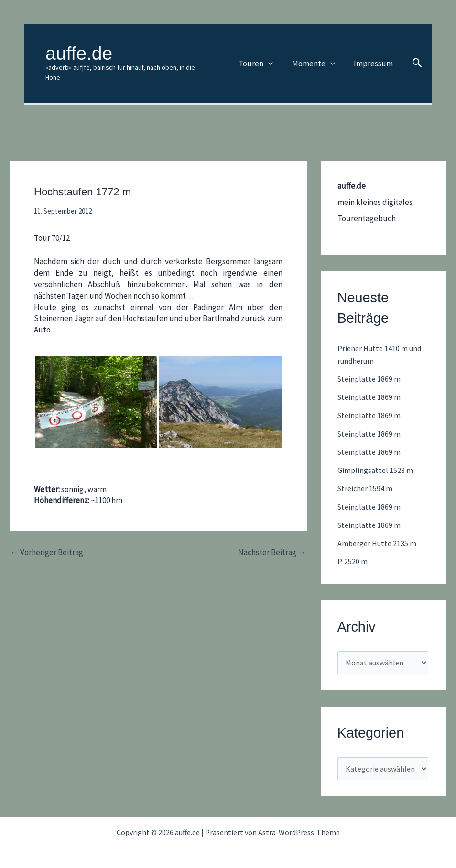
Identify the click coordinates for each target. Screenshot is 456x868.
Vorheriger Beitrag (47, 542)
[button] (275, 58)
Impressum (375, 58)
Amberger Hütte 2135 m (379, 533)
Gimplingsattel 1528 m (376, 460)
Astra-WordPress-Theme (299, 825)
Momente (317, 58)
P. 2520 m (353, 551)
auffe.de (79, 53)
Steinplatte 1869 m (370, 369)
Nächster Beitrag (272, 542)
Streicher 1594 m (366, 478)
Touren (262, 58)
